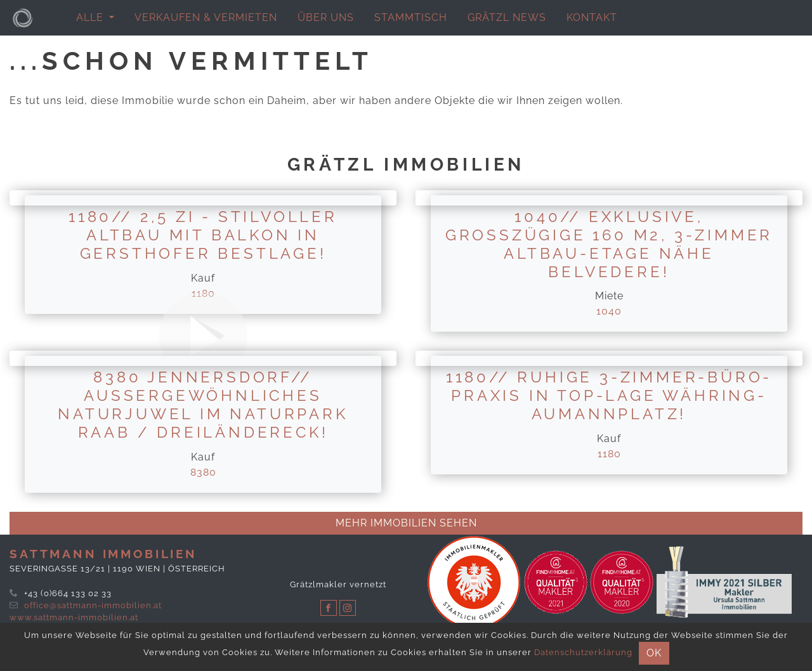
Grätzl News (507, 17)
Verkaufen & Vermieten (206, 17)
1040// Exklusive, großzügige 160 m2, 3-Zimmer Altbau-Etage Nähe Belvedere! (609, 244)
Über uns (326, 17)
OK (654, 653)
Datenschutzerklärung (583, 652)
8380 (203, 472)
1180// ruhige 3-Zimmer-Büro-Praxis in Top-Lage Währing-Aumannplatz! (609, 395)
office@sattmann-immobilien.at (93, 605)
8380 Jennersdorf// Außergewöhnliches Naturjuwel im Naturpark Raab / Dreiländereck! (203, 404)
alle (91, 17)
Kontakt (592, 17)
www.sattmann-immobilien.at (74, 617)
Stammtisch (411, 17)
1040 (609, 311)
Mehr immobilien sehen (406, 523)
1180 (609, 454)
